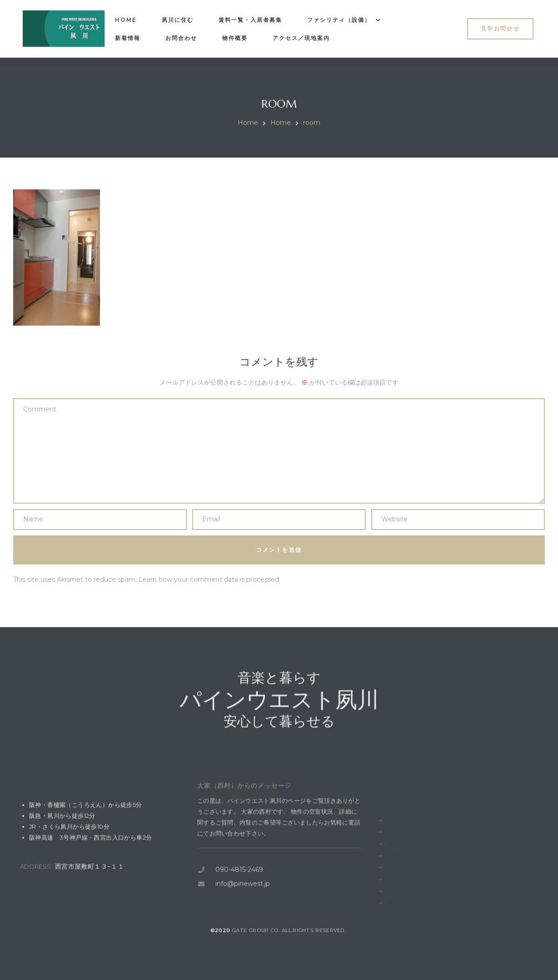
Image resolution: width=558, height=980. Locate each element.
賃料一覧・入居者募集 (250, 20)
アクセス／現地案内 (301, 38)
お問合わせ (181, 38)
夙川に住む (178, 20)
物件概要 (235, 38)
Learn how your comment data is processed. (209, 579)
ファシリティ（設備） (344, 20)
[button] (500, 29)
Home (126, 20)
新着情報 (128, 38)
